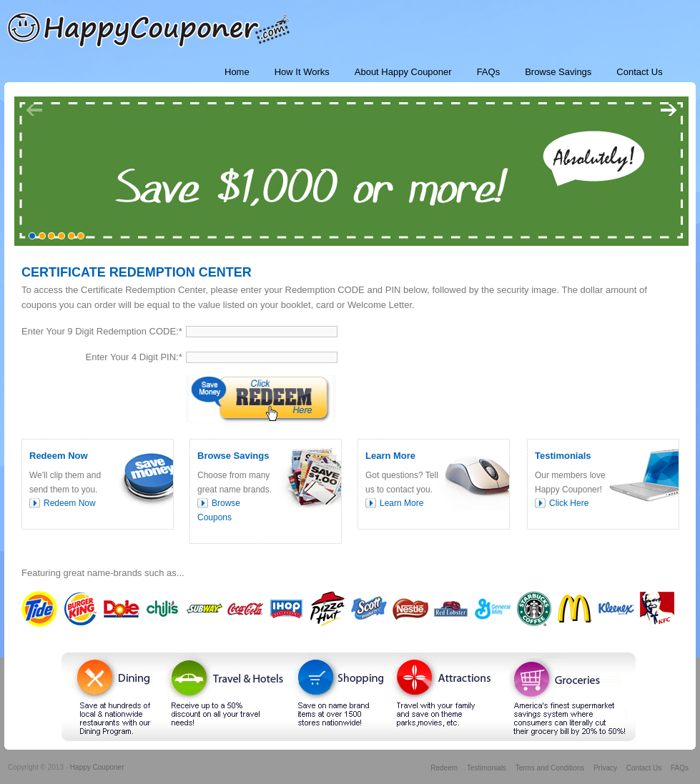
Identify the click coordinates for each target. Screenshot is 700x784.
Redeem (444, 768)
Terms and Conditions (550, 768)
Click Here (569, 503)
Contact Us (644, 768)
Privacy (605, 768)
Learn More (401, 503)
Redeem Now (70, 503)
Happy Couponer (97, 767)
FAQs (680, 768)
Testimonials (487, 768)
